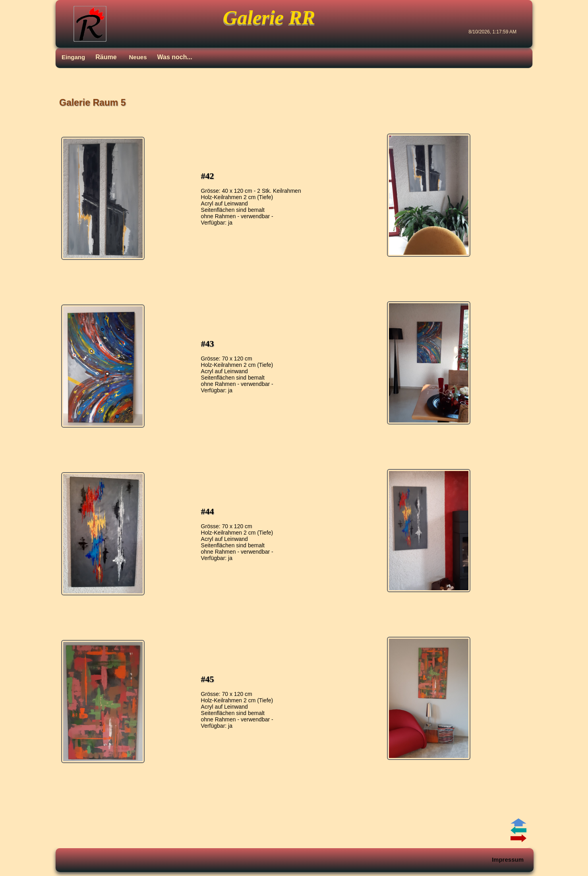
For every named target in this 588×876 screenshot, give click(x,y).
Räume (106, 57)
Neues (138, 57)
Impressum (508, 860)
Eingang (73, 57)
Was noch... (175, 57)
